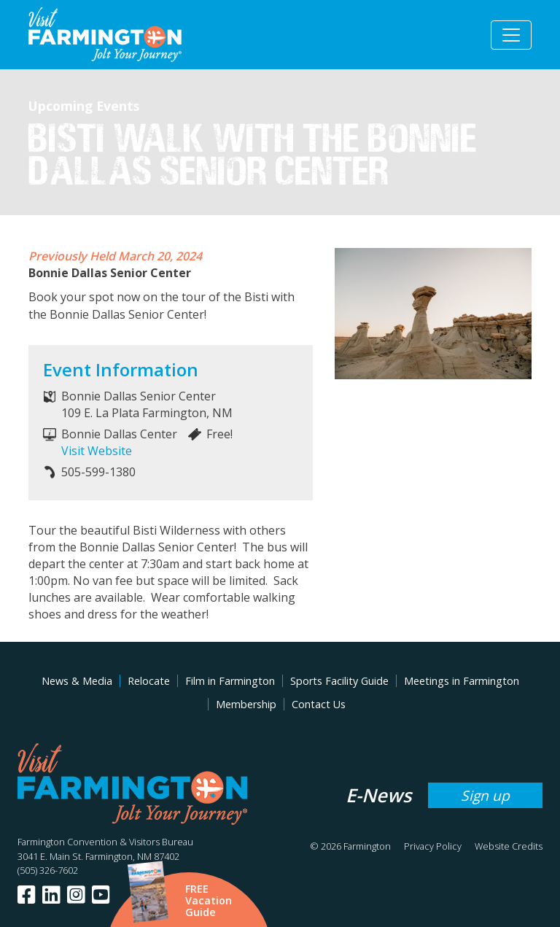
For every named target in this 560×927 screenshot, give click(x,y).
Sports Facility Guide (339, 681)
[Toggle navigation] (511, 35)
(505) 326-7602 (48, 870)
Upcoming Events (84, 106)
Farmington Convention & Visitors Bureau (105, 842)
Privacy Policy (433, 846)
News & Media (77, 681)
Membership (246, 704)
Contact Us (319, 704)
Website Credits (509, 846)
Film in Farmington (230, 681)
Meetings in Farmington (462, 681)
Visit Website (97, 451)
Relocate (149, 681)
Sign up (485, 795)
